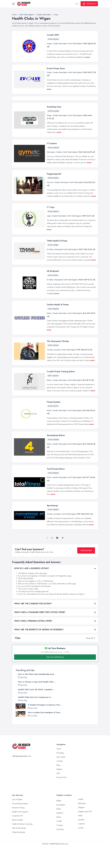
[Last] (63, 559)
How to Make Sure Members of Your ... (45, 734)
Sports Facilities (17, 841)
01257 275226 (53, 367)
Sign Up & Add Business (55, 678)
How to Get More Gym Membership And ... (37, 696)
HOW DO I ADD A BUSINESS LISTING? (32, 590)
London (81, 849)
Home (59, 770)
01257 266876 (53, 531)
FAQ (58, 795)
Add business (86, 572)
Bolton (49, 334)
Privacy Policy (61, 799)
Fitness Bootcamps (18, 854)
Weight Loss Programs (20, 833)
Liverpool (81, 845)
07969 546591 (53, 199)
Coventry (60, 847)
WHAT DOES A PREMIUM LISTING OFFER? (33, 642)
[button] (94, 659)
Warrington (51, 173)
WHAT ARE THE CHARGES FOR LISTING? (33, 625)
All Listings (60, 774)
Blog (58, 786)
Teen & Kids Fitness (19, 849)
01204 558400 (53, 494)
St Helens (50, 271)
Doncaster (60, 851)
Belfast (59, 822)
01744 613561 (53, 297)
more (88, 57)
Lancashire (57, 371)
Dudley (81, 821)
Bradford (60, 834)
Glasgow (81, 829)
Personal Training (18, 829)
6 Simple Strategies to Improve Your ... (45, 726)
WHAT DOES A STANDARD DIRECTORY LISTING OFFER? (40, 634)
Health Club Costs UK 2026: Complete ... (36, 711)
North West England (75, 44)
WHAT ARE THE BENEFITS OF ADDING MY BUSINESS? (39, 651)
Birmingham (61, 826)
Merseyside (58, 271)
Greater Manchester (60, 44)
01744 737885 (53, 266)
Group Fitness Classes (20, 825)
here (24, 595)
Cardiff (59, 843)
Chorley (50, 371)
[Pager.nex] (57, 559)
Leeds (80, 837)
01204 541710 (53, 428)
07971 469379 (53, 397)
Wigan (49, 44)
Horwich (50, 204)
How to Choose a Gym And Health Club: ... (37, 703)
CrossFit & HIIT (17, 837)
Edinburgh (82, 825)
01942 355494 (53, 39)
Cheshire (59, 173)
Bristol (59, 838)
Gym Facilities (17, 821)
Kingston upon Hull (85, 833)
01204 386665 (53, 330)
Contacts (60, 782)
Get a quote (61, 778)
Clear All (89, 659)
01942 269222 (53, 169)
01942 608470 (53, 233)
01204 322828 (53, 461)
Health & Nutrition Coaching (22, 845)
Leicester (81, 841)
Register (59, 791)
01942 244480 (53, 132)
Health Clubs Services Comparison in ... (35, 719)
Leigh (49, 237)
